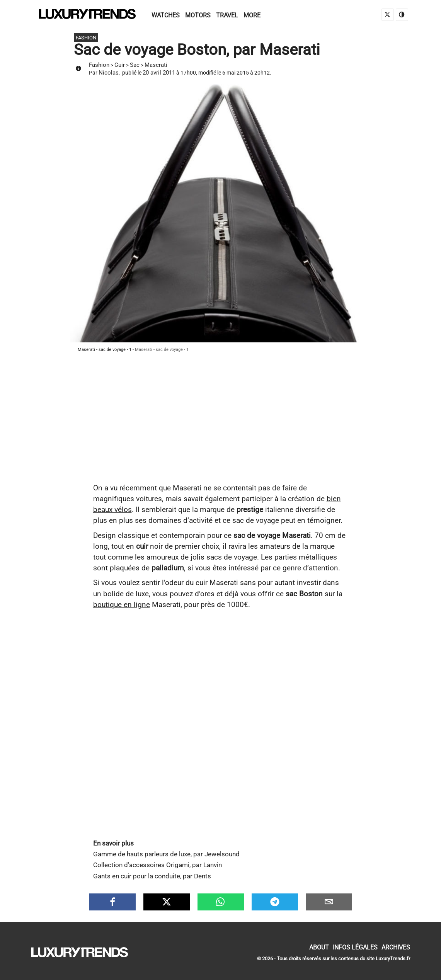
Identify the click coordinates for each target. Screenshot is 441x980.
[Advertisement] (221, 425)
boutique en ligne (122, 605)
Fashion (99, 65)
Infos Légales (355, 947)
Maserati (156, 65)
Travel (227, 15)
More (252, 15)
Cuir (120, 65)
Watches (166, 15)
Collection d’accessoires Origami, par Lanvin (157, 865)
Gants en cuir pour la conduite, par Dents (152, 876)
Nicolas (109, 73)
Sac (135, 65)
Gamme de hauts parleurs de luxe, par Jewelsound (166, 854)
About (319, 947)
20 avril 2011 (159, 73)
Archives (396, 947)
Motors (198, 15)
